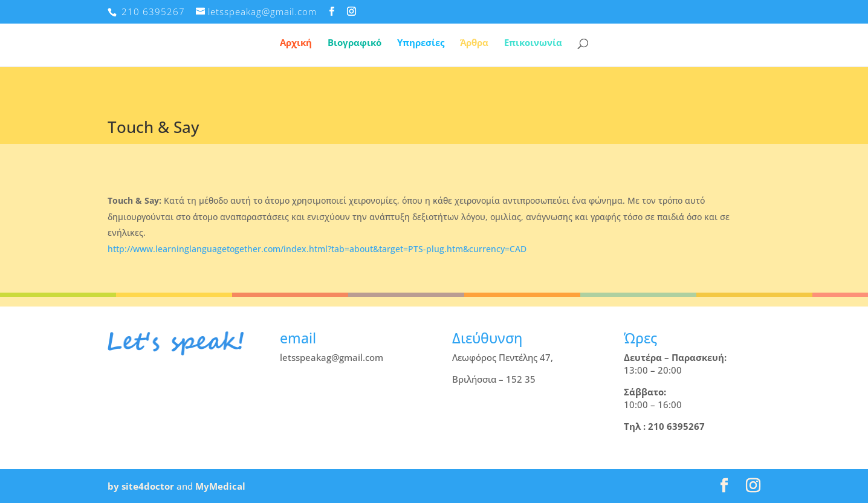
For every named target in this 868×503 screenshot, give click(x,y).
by (113, 486)
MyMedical (220, 486)
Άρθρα (474, 43)
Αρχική (296, 43)
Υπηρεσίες (421, 43)
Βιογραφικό (355, 43)
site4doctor (148, 486)
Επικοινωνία (533, 43)
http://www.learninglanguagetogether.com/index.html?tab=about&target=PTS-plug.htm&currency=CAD (317, 249)
